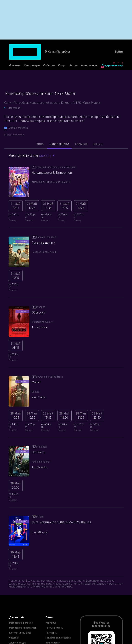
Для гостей (16, 617)
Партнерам (52, 633)
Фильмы (15, 55)
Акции (73, 55)
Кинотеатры (32, 55)
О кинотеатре (14, 135)
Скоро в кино (59, 144)
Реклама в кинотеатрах (58, 638)
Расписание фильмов (21, 623)
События (49, 55)
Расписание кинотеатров (23, 628)
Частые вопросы (55, 628)
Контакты (51, 623)
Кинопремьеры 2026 (20, 633)
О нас (49, 617)
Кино (40, 144)
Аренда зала (89, 55)
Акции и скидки (18, 643)
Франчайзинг (53, 643)
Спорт (62, 55)
